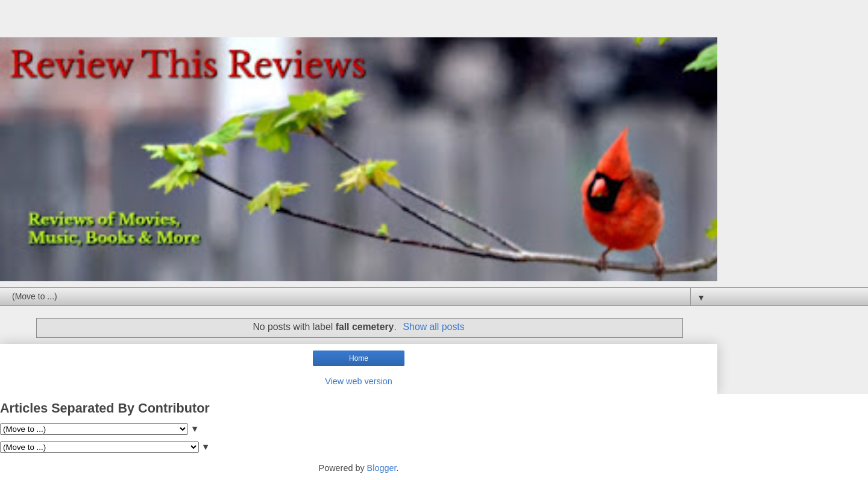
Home (359, 358)
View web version (359, 381)
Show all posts (434, 327)
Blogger (382, 468)
